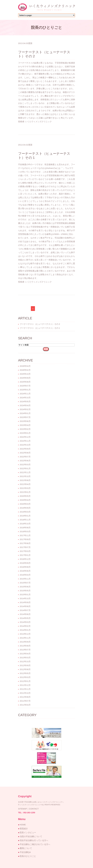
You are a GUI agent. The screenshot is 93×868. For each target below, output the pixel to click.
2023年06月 (25, 421)
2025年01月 (25, 390)
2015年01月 (25, 594)
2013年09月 (25, 642)
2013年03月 (25, 658)
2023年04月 (25, 425)
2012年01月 (25, 681)
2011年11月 (25, 689)
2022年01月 (25, 468)
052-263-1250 (29, 813)
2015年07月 (25, 583)
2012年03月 (25, 677)
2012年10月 (25, 661)
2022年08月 (25, 453)
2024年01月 (25, 413)
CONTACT (34, 809)
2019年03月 (25, 512)
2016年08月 (25, 567)
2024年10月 (25, 398)
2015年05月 (25, 591)
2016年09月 (25, 563)
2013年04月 (25, 654)
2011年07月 (25, 701)
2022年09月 (25, 449)
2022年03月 (25, 464)
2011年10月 (25, 693)
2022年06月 (25, 461)
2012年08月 (25, 669)
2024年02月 (25, 409)
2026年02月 (25, 370)
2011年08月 (25, 697)
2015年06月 (25, 587)
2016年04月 (25, 575)
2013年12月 (25, 634)
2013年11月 (25, 638)
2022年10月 (25, 445)
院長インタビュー (28, 832)
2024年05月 (25, 401)
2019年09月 (25, 508)
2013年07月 (25, 650)
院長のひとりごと (28, 856)
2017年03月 (25, 551)
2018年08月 (25, 528)
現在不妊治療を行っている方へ (34, 840)
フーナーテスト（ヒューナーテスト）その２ (40, 324)
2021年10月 (25, 476)
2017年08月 (25, 543)
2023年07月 (25, 417)
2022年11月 (25, 441)
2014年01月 (25, 630)
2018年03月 (25, 531)
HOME (23, 825)
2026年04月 (25, 366)
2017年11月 (25, 535)
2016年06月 (25, 571)
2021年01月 (25, 492)
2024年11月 (25, 394)
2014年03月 (25, 622)
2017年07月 (25, 547)
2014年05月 (25, 618)
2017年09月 (25, 539)
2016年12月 (25, 559)
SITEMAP (23, 809)
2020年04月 (25, 500)
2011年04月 (25, 705)
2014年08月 (25, 606)
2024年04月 (25, 405)
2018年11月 (25, 520)
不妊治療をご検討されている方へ (35, 844)
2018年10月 (25, 524)
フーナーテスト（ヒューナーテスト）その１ (40, 328)
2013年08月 (25, 646)
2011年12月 (25, 685)
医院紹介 (24, 829)
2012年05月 (25, 673)
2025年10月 (25, 374)
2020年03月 (25, 504)
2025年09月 (25, 378)
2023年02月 (25, 429)
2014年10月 (25, 598)
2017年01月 (25, 555)
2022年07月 (25, 457)
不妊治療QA (25, 852)
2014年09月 (25, 602)
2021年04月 (25, 484)
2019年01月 (25, 516)
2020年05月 (25, 496)
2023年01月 (25, 433)
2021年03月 (25, 488)
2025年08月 (25, 382)
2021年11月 (25, 472)
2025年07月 (25, 386)
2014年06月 (25, 614)
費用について (26, 848)
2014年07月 (25, 610)
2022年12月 (25, 437)
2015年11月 (25, 579)
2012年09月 (25, 665)
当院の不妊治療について (31, 836)
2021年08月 (25, 480)
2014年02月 (25, 626)
